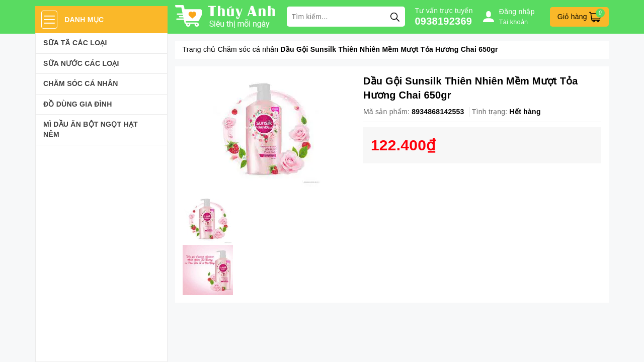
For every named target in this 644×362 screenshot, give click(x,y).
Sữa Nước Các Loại (81, 63)
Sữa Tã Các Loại (75, 43)
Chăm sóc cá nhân (81, 83)
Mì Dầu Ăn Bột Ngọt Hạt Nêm (91, 129)
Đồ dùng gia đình (78, 104)
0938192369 (444, 21)
